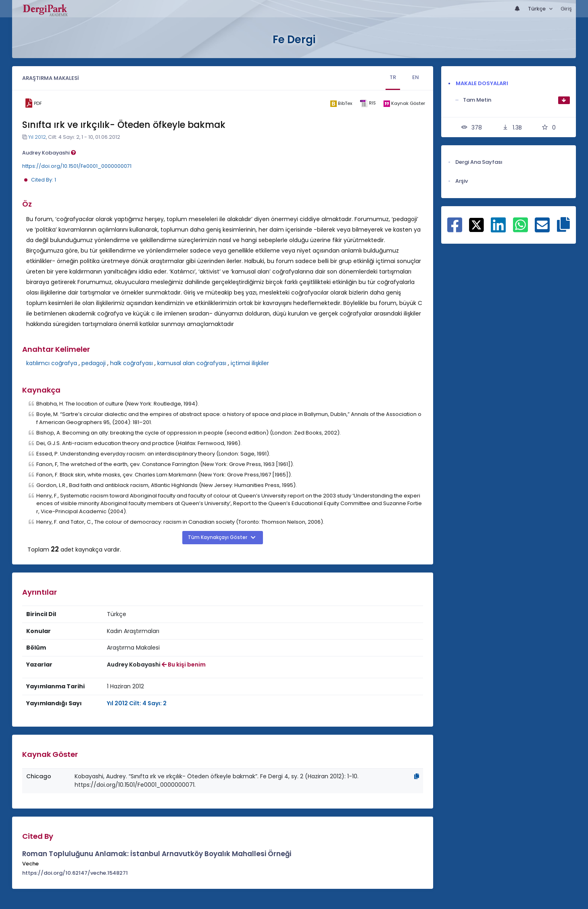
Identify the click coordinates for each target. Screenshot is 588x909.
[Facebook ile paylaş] (455, 229)
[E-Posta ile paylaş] (542, 229)
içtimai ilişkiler (250, 363)
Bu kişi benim (184, 665)
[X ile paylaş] (476, 224)
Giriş (566, 9)
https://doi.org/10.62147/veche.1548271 (75, 873)
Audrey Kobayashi (49, 153)
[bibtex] (341, 103)
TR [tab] (393, 77)
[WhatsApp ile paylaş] (520, 229)
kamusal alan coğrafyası (192, 363)
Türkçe (537, 9)
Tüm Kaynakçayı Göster (218, 537)
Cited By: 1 (44, 180)
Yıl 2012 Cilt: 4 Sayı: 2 (137, 703)
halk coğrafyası (131, 363)
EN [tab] (416, 77)
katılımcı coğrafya (52, 363)
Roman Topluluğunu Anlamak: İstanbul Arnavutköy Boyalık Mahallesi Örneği (157, 854)
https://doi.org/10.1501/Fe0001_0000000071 (77, 166)
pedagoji (94, 363)
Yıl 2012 (37, 137)
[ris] (368, 103)
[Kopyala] (417, 776)
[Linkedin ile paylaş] (498, 229)
